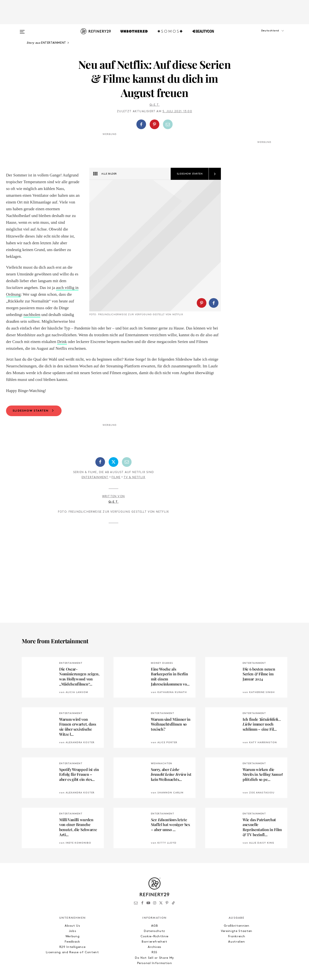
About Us (72, 899)
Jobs (73, 904)
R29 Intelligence (72, 920)
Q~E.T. (154, 105)
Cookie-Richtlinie (154, 909)
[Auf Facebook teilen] (141, 124)
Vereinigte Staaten (237, 904)
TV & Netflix (134, 450)
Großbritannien (236, 899)
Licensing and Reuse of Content (72, 925)
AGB (155, 899)
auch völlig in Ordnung (75, 288)
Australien (237, 915)
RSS (154, 925)
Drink (62, 315)
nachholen (96, 294)
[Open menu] (22, 29)
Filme (116, 450)
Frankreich (237, 909)
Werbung (73, 909)
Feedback (72, 915)
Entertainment (95, 450)
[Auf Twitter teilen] (113, 435)
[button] (263, 35)
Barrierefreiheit (154, 915)
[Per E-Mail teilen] (168, 124)
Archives (154, 920)
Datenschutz (154, 904)
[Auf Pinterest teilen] (154, 124)
